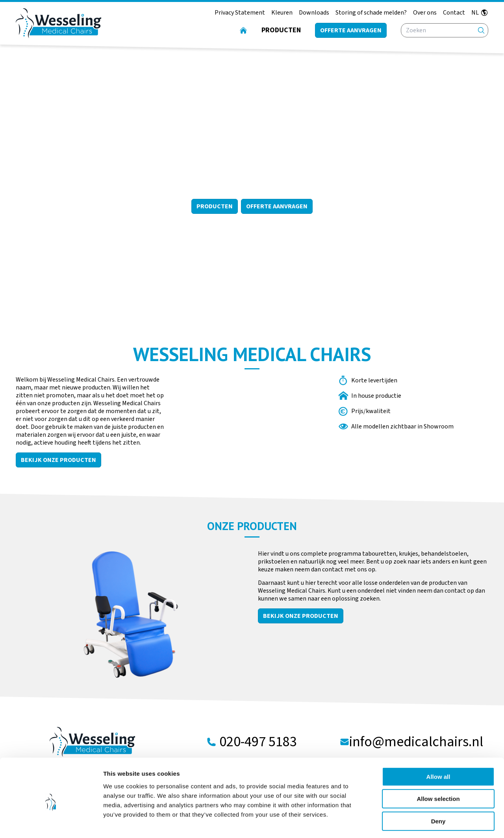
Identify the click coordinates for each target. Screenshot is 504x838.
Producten (281, 30)
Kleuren (282, 13)
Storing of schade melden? (371, 13)
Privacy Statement (240, 13)
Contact (454, 13)
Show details (413, 822)
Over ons (425, 13)
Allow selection (438, 766)
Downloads (314, 13)
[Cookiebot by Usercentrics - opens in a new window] (51, 823)
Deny (438, 788)
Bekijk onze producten (58, 460)
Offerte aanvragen (351, 30)
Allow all (438, 744)
